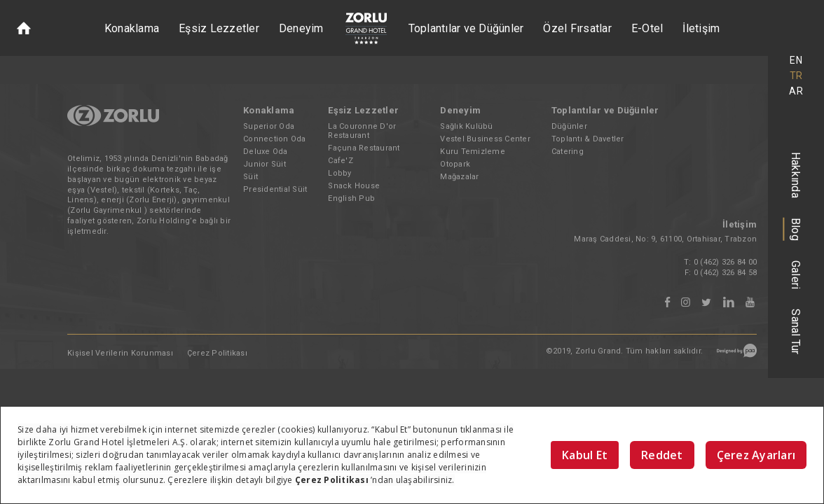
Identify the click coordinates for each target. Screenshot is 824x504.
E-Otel (647, 28)
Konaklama (132, 28)
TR (796, 76)
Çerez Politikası (217, 353)
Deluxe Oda (266, 152)
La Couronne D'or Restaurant (362, 131)
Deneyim (301, 28)
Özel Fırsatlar (577, 28)
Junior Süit (265, 164)
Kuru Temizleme (473, 152)
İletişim (701, 28)
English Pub (351, 198)
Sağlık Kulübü (466, 126)
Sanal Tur (796, 331)
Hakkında (796, 175)
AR (796, 91)
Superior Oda (269, 126)
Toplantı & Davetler (588, 139)
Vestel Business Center (485, 139)
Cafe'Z (341, 161)
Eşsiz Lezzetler (219, 28)
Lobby (339, 173)
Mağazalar (459, 177)
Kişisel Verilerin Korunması (120, 353)
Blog (796, 229)
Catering (568, 152)
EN (796, 60)
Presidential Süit (275, 189)
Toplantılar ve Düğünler (466, 28)
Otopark (455, 164)
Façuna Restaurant (364, 148)
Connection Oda (275, 139)
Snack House (354, 186)
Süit (250, 177)
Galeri (796, 275)
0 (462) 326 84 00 (725, 262)
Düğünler (569, 126)
